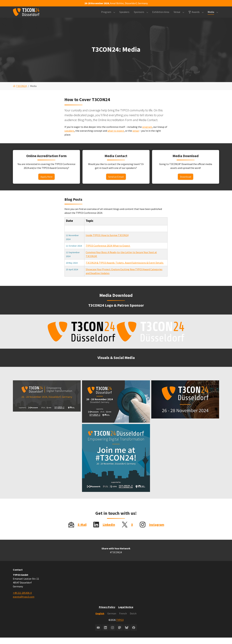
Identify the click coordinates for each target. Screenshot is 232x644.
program (147, 133)
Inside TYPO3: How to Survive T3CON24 (107, 242)
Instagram (157, 531)
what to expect (116, 137)
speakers (69, 137)
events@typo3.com (24, 603)
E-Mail (82, 531)
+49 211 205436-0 (22, 599)
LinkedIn (109, 531)
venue (136, 137)
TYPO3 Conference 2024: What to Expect (108, 252)
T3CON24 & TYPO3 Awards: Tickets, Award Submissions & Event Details (125, 269)
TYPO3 (120, 626)
